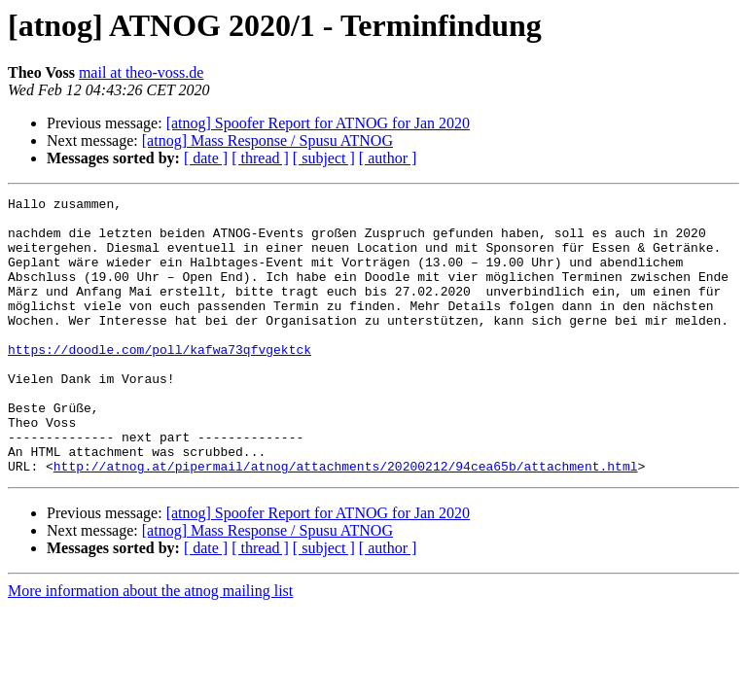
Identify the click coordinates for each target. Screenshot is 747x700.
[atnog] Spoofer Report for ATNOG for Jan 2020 (318, 123)
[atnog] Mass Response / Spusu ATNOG (267, 140)
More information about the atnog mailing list (150, 646)
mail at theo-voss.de (141, 72)
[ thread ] (260, 158)
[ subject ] (324, 158)
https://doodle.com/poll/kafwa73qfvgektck (160, 381)
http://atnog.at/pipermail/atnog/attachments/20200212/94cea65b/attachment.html (346, 521)
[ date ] (206, 158)
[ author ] (388, 158)
